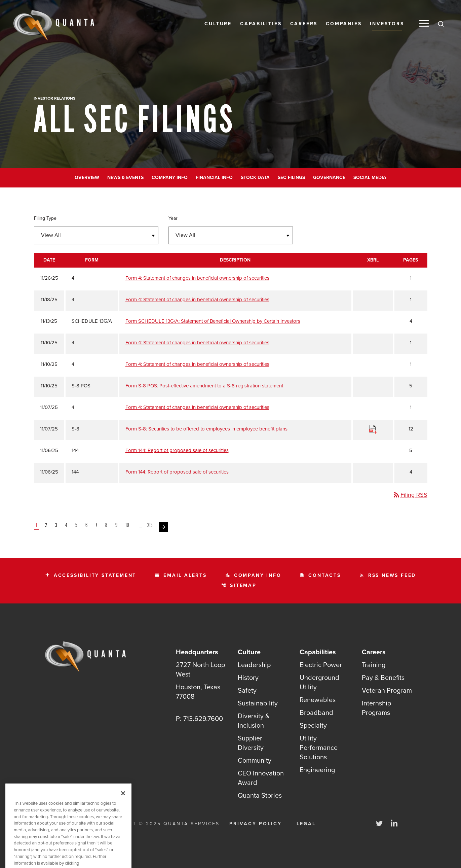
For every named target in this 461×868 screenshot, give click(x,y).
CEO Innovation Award (261, 778)
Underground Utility (319, 682)
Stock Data (255, 178)
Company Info (170, 178)
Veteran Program (387, 690)
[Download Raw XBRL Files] (373, 429)
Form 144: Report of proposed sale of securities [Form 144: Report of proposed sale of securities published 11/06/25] (177, 450)
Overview (87, 178)
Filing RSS (410, 495)
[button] (424, 23)
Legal (306, 824)
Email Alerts (181, 575)
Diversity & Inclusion (254, 721)
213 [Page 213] (151, 526)
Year (173, 218)
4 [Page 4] (67, 526)
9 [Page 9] (117, 526)
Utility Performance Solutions (319, 748)
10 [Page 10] (128, 526)
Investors (387, 24)
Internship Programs (376, 708)
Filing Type (45, 218)
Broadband (316, 713)
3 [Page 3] (57, 526)
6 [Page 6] (87, 526)
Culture (218, 24)
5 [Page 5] (77, 526)
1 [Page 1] (37, 526)
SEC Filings (291, 178)
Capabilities (261, 24)
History (248, 678)
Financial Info (214, 178)
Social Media (370, 178)
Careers (304, 24)
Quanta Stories (260, 795)
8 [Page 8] (107, 526)
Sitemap (239, 585)
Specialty (313, 725)
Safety (247, 690)
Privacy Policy (256, 824)
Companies (344, 24)
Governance (329, 178)
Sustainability (258, 703)
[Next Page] (163, 527)
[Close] (123, 805)
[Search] (441, 24)
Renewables (318, 700)
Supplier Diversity (251, 743)
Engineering (317, 770)
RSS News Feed (388, 575)
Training (374, 665)
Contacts (320, 575)
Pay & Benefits (383, 678)
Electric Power (321, 665)
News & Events (125, 178)
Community (255, 760)
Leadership (254, 665)
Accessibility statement (91, 575)
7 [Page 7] (97, 526)
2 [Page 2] (47, 526)
